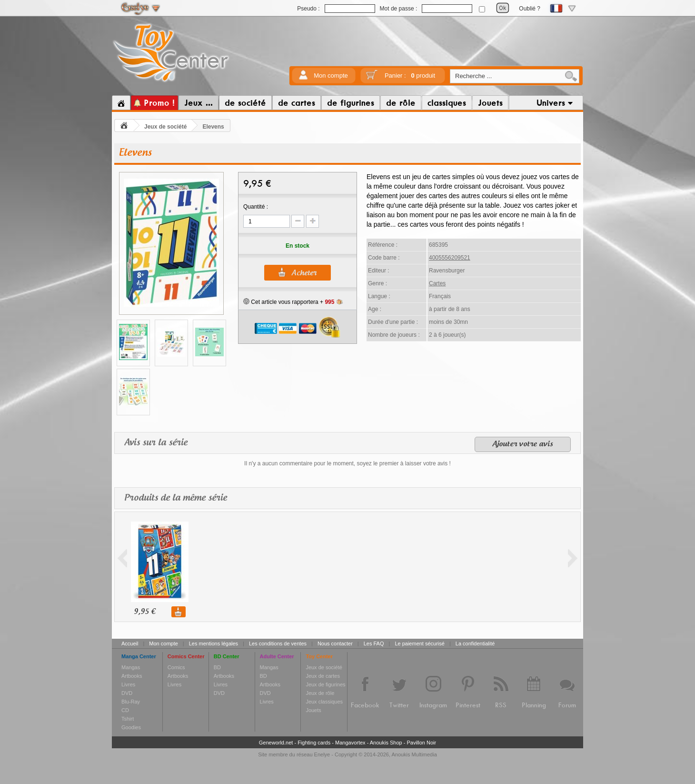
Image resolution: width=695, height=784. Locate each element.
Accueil (130, 643)
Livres (128, 684)
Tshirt (128, 719)
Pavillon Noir (421, 743)
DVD (127, 693)
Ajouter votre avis (523, 444)
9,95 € (144, 612)
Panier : (410, 75)
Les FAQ (374, 643)
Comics (176, 667)
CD (125, 710)
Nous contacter (335, 643)
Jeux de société (165, 127)
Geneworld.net (276, 743)
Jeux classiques (324, 702)
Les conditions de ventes (278, 643)
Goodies (131, 727)
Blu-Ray (131, 702)
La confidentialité (475, 643)
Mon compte (331, 75)
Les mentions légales (213, 643)
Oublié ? (530, 9)
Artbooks (132, 676)
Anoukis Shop (386, 743)
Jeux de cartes (323, 676)
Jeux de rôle (320, 693)
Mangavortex (350, 743)
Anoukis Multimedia (414, 754)
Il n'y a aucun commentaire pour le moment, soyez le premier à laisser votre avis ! (347, 463)
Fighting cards (314, 743)
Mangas (131, 667)
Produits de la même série (176, 498)
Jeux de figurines (325, 684)
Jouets (313, 710)
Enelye (322, 754)
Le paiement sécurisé (420, 643)
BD (217, 667)
